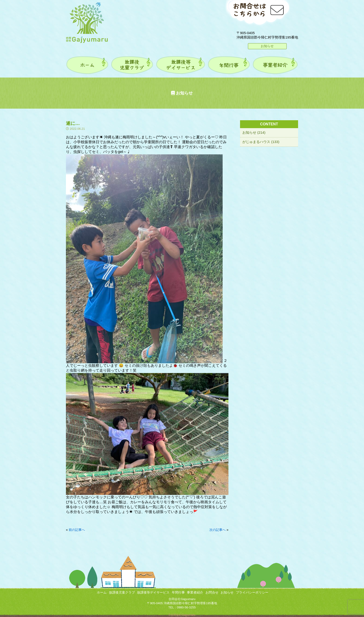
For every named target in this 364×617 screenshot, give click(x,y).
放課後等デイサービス (153, 592)
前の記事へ (77, 530)
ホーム (102, 592)
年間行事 (178, 592)
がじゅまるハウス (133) (261, 142)
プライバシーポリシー (252, 592)
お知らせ (267, 46)
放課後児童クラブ (122, 592)
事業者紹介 (195, 592)
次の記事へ (218, 530)
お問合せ (212, 592)
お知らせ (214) (254, 132)
